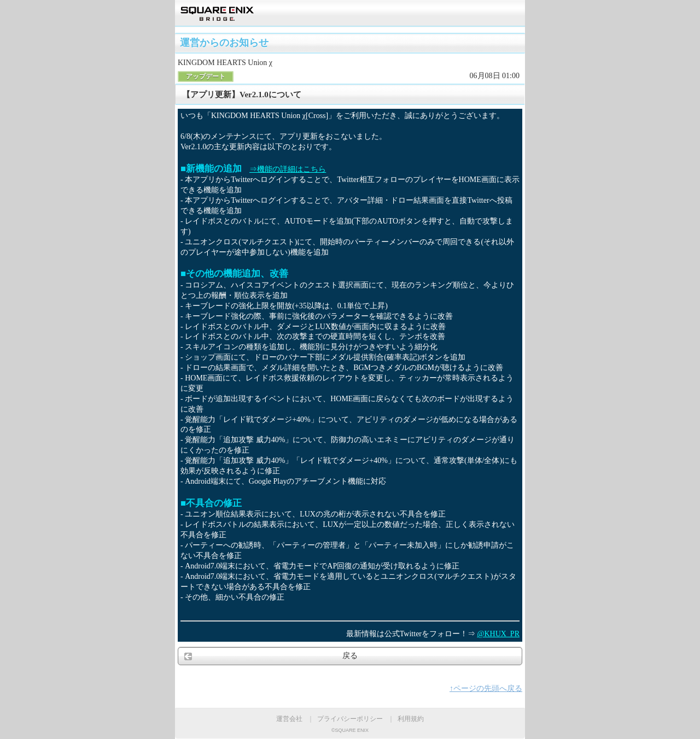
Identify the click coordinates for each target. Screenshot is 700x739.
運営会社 (289, 719)
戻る (350, 656)
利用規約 (411, 719)
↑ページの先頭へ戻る (486, 688)
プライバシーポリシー (350, 719)
